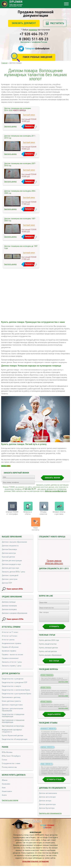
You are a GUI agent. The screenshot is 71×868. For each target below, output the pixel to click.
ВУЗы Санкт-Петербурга (11, 756)
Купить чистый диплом (48, 654)
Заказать (29, 126)
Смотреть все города (10, 800)
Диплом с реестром (10, 579)
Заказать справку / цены (12, 666)
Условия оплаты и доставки (59, 513)
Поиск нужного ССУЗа (15, 619)
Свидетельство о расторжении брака (16, 694)
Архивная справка (9, 651)
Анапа (4, 795)
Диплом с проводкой (10, 576)
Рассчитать (57, 23)
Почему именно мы (9, 767)
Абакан (5, 780)
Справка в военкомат (10, 658)
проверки (33, 30)
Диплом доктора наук (10, 568)
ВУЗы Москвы (7, 752)
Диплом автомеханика (48, 795)
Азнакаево (6, 784)
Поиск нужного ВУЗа (15, 589)
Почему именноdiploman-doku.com (54, 562)
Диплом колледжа (9, 609)
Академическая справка (11, 643)
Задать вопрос (54, 716)
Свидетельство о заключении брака (16, 690)
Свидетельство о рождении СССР (14, 683)
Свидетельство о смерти (11, 686)
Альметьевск (7, 791)
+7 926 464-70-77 (34, 34)
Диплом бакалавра (9, 549)
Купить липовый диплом (48, 650)
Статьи (4, 760)
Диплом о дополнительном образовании (12, 710)
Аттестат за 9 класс (10, 636)
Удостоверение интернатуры (13, 726)
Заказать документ (24, 23)
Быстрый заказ (29, 115)
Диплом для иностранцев (12, 561)
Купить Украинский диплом (12, 736)
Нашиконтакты (35, 529)
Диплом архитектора (47, 807)
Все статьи (54, 663)
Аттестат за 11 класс (10, 632)
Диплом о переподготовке (12, 705)
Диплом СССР (7, 583)
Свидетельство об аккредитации (15, 739)
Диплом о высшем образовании (14, 542)
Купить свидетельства (48, 646)
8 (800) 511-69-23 (34, 39)
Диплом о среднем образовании (15, 613)
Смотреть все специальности (50, 815)
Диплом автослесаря (47, 799)
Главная (4, 63)
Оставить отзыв (54, 782)
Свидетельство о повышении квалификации (13, 715)
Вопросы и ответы (28, 513)
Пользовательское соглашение (36, 864)
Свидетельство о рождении (13, 679)
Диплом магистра (9, 553)
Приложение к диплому (11, 697)
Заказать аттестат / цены (12, 662)
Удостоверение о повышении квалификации (13, 721)
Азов (4, 788)
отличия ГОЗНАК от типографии (12, 513)
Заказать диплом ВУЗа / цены (13, 572)
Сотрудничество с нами (11, 763)
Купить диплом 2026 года (49, 642)
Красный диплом (8, 557)
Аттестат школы (8, 640)
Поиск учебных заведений (37, 57)
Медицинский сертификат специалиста (12, 731)
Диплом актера (45, 803)
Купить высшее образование (50, 657)
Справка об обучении (10, 647)
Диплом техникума (9, 606)
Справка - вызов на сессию (12, 655)
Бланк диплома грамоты (11, 701)
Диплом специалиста (10, 546)
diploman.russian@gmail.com (56, 491)
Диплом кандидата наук (11, 564)
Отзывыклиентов (43, 513)
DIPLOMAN (32, 824)
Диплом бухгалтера (47, 810)
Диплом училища (9, 602)
